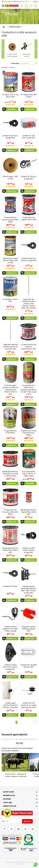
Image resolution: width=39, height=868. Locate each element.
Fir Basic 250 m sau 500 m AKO (10, 96)
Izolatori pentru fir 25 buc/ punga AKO (29, 259)
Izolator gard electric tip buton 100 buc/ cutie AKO (10, 705)
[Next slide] (36, 49)
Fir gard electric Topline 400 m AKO (29, 218)
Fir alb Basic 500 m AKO (10, 300)
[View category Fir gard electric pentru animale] (12, 49)
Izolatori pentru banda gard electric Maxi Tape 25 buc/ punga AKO (29, 590)
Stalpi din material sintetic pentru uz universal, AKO (10, 347)
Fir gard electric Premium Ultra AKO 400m (10, 512)
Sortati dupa (15, 63)
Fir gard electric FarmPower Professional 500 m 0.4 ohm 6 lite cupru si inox (29, 390)
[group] (12, 49)
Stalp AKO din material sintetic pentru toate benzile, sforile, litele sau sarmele (29, 304)
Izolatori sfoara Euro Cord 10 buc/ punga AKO (10, 667)
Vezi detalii (9, 109)
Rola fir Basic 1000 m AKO (10, 178)
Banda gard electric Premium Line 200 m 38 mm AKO (10, 474)
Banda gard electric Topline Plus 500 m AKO (10, 550)
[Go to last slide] (3, 49)
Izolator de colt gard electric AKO (29, 666)
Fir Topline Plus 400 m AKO (29, 96)
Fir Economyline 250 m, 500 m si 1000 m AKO (29, 474)
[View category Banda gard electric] (27, 49)
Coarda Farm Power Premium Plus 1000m (29, 433)
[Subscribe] (27, 821)
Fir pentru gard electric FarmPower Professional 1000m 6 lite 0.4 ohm (10, 390)
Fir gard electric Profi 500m (10, 432)
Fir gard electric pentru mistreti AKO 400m (10, 220)
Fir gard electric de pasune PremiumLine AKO (29, 347)
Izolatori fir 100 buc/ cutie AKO (29, 137)
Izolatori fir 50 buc (10, 586)
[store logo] (12, 6)
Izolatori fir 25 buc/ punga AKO (10, 137)
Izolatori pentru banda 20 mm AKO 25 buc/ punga (10, 629)
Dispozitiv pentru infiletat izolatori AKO (29, 629)
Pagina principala (4, 27)
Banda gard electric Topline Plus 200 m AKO (29, 512)
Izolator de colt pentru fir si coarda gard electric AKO (29, 705)
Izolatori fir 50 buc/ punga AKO (29, 178)
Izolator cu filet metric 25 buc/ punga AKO (29, 550)
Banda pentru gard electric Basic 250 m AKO (10, 260)
